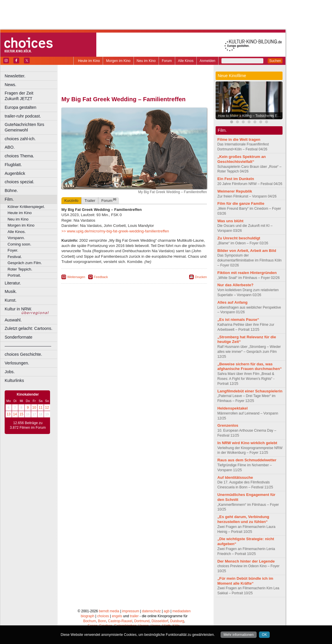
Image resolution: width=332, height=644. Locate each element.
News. (10, 85)
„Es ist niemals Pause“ (238, 320)
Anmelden (207, 61)
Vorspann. (16, 238)
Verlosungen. (17, 363)
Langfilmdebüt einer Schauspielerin (250, 391)
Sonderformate (18, 337)
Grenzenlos (228, 425)
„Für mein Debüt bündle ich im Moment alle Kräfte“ (245, 581)
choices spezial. (19, 182)
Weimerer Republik (235, 191)
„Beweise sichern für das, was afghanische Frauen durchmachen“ (250, 367)
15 (21, 414)
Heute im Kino (89, 61)
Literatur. (13, 283)
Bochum (90, 621)
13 (9, 414)
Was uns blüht (230, 221)
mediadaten (181, 611)
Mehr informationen (238, 635)
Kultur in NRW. (18, 309)
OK (264, 635)
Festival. (15, 257)
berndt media (109, 611)
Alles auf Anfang (232, 302)
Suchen (275, 61)
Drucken (201, 277)
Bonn (102, 621)
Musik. (11, 291)
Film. (9, 199)
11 (41, 408)
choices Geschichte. (23, 354)
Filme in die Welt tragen (239, 139)
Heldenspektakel (232, 408)
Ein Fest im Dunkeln (236, 179)
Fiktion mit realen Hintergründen (247, 273)
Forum (167, 61)
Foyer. (13, 250)
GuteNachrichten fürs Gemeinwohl (24, 127)
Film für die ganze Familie (241, 203)
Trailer (90, 201)
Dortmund (142, 621)
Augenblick (15, 173)
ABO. (10, 147)
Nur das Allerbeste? (235, 285)
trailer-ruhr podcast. (23, 116)
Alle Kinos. (17, 232)
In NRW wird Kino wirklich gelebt (247, 443)
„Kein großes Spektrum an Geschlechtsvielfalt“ (242, 159)
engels (117, 616)
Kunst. (11, 300)
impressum (131, 611)
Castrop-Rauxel (120, 621)
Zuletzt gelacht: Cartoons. (29, 328)
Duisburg (177, 621)
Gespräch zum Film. (25, 263)
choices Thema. (19, 156)
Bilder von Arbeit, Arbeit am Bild (247, 251)
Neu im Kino (146, 61)
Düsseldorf (160, 621)
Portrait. (14, 275)
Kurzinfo (71, 201)
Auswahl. (13, 320)
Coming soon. (19, 244)
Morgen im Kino (118, 61)
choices (103, 616)
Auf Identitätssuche (235, 477)
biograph (87, 616)
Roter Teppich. (20, 269)
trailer (134, 616)
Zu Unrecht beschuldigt (239, 238)
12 (47, 408)
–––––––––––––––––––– (28, 346)
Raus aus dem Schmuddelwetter (247, 460)
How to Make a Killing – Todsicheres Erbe (250, 116)
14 (15, 414)
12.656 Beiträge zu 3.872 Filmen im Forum (28, 425)
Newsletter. (15, 76)
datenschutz (151, 611)
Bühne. (11, 191)
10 (34, 408)
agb (167, 611)
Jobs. (10, 372)
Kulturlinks (14, 380)
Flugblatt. (13, 165)
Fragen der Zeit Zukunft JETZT (32, 96)
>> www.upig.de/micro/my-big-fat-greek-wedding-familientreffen (115, 231)
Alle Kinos (186, 61)
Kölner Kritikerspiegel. (26, 207)
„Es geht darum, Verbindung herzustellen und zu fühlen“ (243, 519)
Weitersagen (76, 277)
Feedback (101, 277)
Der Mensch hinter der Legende (246, 561)
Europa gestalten (21, 107)
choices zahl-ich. (20, 139)
